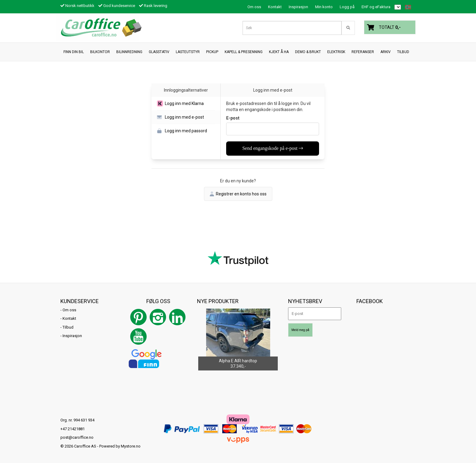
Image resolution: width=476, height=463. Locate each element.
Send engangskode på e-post (273, 148)
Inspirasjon (298, 7)
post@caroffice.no (77, 437)
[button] (186, 104)
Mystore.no (131, 446)
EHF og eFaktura (376, 7)
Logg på (347, 7)
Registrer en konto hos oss (238, 194)
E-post (233, 118)
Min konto (324, 7)
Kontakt (275, 7)
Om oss (254, 7)
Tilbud (68, 327)
